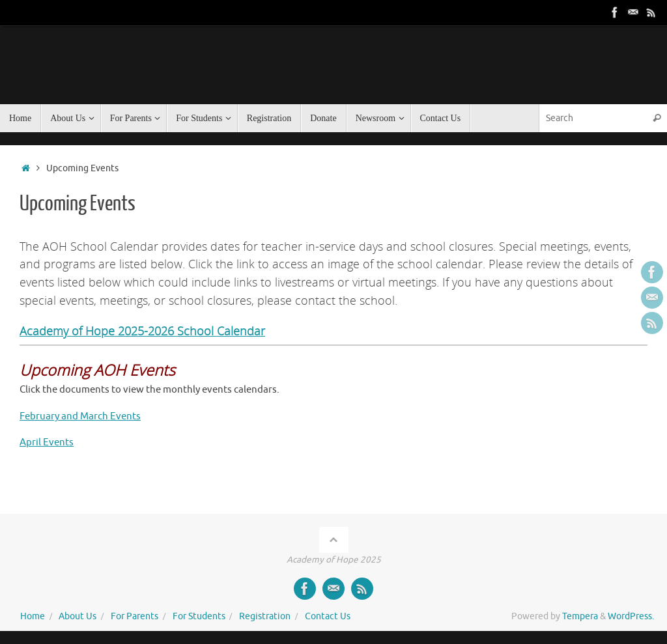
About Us (78, 616)
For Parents (135, 616)
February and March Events (80, 416)
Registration (265, 616)
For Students (199, 616)
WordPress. (631, 616)
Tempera (580, 616)
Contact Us (328, 616)
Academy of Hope (67, 330)
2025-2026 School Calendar (190, 330)
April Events (47, 442)
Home (33, 616)
